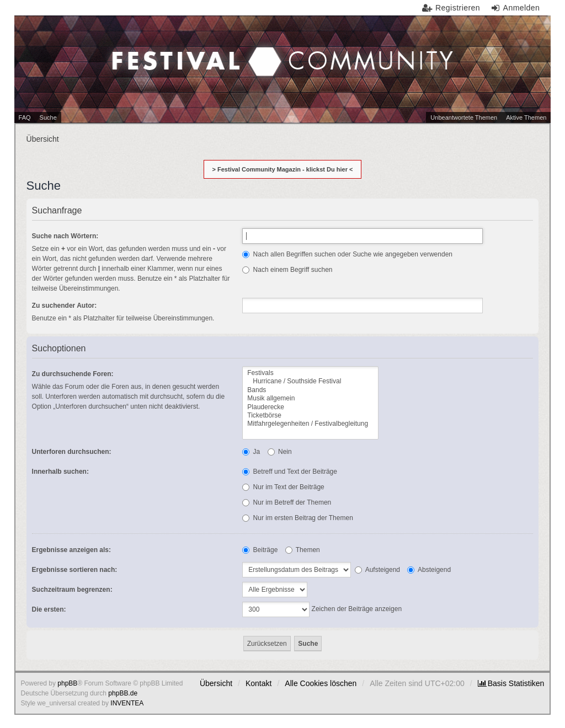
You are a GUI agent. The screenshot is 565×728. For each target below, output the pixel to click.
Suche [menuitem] (48, 117)
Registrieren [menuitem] (458, 8)
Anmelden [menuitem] (522, 8)
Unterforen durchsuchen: (72, 452)
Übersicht (216, 683)
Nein (280, 452)
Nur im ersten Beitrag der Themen (298, 518)
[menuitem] (511, 683)
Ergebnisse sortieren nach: (75, 570)
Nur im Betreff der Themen (287, 502)
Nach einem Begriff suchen (287, 270)
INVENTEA (127, 703)
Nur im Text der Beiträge (283, 487)
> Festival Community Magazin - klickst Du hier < (283, 169)
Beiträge (260, 550)
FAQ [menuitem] (25, 117)
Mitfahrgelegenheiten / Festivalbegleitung (310, 424)
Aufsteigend (377, 570)
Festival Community (211, 39)
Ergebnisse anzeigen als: (71, 550)
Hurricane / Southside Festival (310, 381)
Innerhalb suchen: (60, 472)
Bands (310, 390)
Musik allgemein (310, 398)
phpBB (67, 683)
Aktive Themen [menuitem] (526, 117)
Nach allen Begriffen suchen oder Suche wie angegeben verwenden (347, 254)
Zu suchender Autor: (65, 306)
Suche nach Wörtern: (65, 236)
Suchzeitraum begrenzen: (72, 590)
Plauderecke (310, 407)
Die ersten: (49, 609)
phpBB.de (123, 693)
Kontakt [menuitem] (258, 683)
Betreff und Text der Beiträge (290, 472)
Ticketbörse (310, 416)
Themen (303, 550)
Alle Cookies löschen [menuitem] (321, 683)
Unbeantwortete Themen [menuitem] (464, 117)
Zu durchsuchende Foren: (73, 374)
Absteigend (429, 570)
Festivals (310, 373)
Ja (251, 452)
